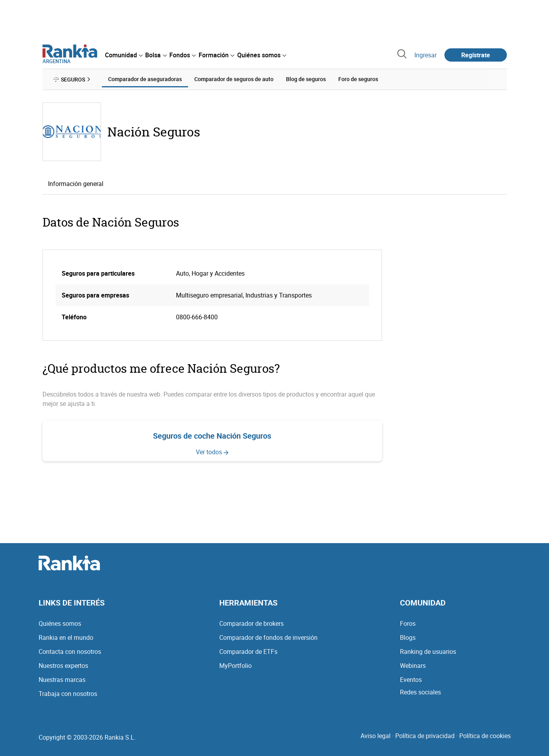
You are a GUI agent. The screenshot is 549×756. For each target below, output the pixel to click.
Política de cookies (485, 736)
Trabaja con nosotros (68, 694)
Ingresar (426, 55)
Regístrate (476, 55)
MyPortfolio (235, 666)
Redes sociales (420, 692)
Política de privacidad (425, 736)
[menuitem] (124, 55)
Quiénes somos (60, 623)
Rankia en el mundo (66, 637)
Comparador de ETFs (248, 652)
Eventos (411, 680)
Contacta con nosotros (70, 652)
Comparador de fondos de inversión (268, 637)
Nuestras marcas (62, 680)
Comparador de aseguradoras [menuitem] (145, 79)
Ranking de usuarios (428, 652)
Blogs (408, 637)
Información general (76, 184)
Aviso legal (376, 736)
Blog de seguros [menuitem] (306, 79)
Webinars (413, 666)
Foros (408, 623)
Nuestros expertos (63, 666)
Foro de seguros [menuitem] (358, 79)
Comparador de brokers (251, 623)
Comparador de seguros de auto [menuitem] (234, 79)
